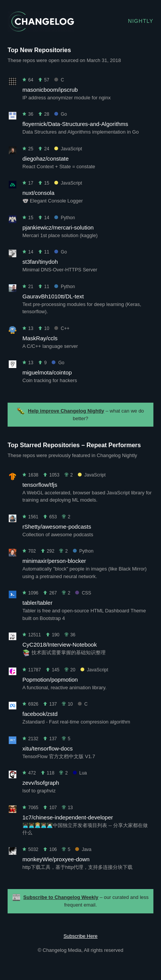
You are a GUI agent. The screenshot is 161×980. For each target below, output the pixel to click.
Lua (80, 773)
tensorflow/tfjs (40, 485)
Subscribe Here (80, 936)
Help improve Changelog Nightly (66, 411)
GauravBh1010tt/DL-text (53, 296)
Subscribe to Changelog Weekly (61, 897)
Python (65, 218)
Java (83, 849)
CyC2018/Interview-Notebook (60, 645)
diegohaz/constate (46, 159)
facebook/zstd (40, 714)
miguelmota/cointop (47, 372)
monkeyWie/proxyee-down (56, 859)
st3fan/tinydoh (40, 262)
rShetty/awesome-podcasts (57, 527)
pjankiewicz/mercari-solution (58, 227)
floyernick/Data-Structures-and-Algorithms (75, 124)
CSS (83, 593)
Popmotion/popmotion (50, 680)
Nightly (141, 21)
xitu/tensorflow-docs (48, 748)
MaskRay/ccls (40, 338)
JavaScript (68, 149)
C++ (62, 328)
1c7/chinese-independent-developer (68, 817)
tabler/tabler (37, 603)
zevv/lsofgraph (41, 783)
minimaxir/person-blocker (54, 561)
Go (61, 114)
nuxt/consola (38, 193)
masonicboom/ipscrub (50, 90)
